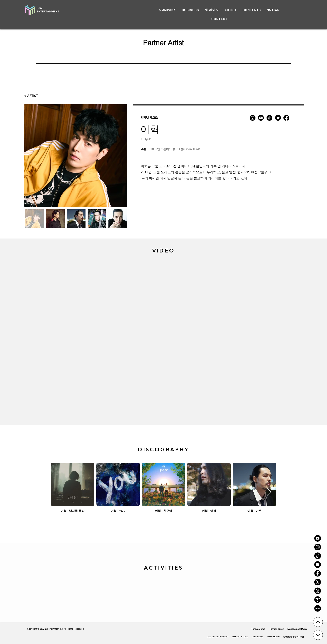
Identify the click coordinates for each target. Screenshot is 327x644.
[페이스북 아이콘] (318, 573)
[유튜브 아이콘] (318, 538)
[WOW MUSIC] (273, 637)
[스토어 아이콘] (318, 608)
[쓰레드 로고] (318, 591)
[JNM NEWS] (258, 637)
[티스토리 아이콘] (318, 600)
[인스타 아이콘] (318, 547)
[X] (318, 582)
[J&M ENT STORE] (240, 637)
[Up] (318, 622)
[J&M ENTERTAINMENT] (218, 637)
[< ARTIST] (32, 96)
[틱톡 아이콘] (318, 556)
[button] (293, 637)
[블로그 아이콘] (318, 565)
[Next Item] (269, 492)
